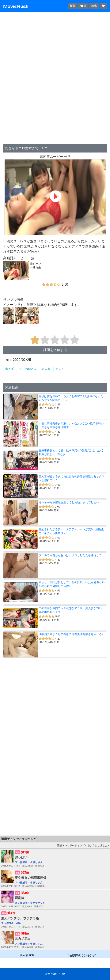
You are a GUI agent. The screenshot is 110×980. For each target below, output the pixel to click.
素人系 (10, 369)
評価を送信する (55, 350)
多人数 (46, 369)
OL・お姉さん (28, 369)
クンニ (60, 369)
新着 (73, 6)
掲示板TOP (27, 955)
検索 (94, 6)
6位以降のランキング (82, 955)
